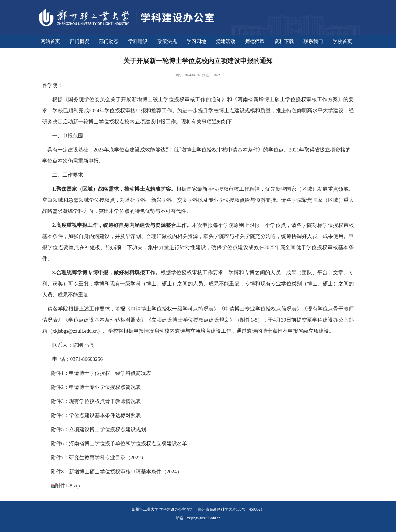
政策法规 (167, 41)
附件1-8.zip (67, 486)
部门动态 (109, 41)
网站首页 (50, 41)
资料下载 (284, 41)
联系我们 (313, 41)
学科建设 (138, 41)
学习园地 (196, 41)
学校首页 (342, 41)
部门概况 (80, 41)
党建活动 (226, 41)
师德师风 (255, 41)
